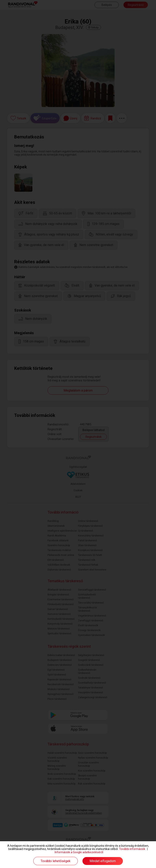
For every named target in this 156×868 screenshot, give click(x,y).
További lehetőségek (56, 861)
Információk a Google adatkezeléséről (79, 852)
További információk (132, 849)
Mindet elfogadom (103, 861)
